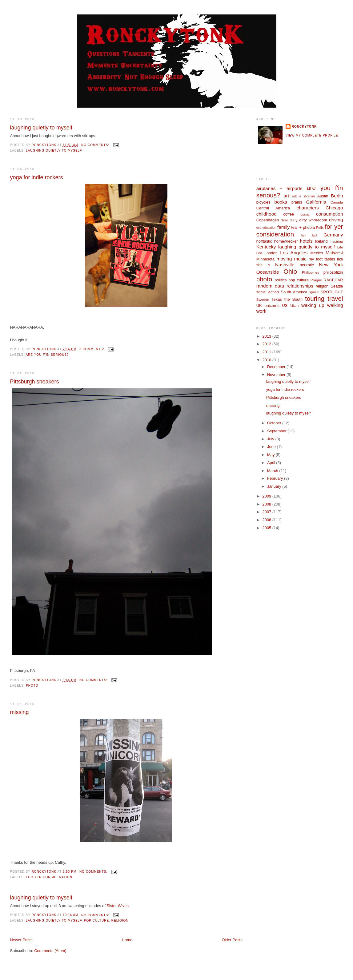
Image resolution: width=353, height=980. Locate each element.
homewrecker (286, 241)
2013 (267, 336)
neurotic (307, 265)
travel (335, 298)
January (275, 486)
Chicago (334, 208)
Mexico (317, 253)
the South (293, 299)
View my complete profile (312, 135)
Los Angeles (294, 253)
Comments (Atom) (50, 951)
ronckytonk (304, 127)
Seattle (337, 286)
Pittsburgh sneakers (35, 382)
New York (331, 265)
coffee (289, 214)
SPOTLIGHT (332, 292)
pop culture (96, 920)
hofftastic (264, 241)
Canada (337, 202)
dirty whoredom (313, 220)
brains (297, 202)
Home (127, 940)
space (314, 292)
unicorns (272, 306)
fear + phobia (303, 227)
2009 (267, 496)
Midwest (334, 253)
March (273, 471)
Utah (294, 306)
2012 (267, 344)
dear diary (289, 220)
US (285, 306)
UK (259, 306)
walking (335, 305)
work (261, 311)
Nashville (285, 265)
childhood (267, 214)
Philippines (311, 272)
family (283, 227)
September (277, 431)
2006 (267, 520)
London (271, 253)
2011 (267, 352)
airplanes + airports (279, 188)
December (277, 367)
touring (315, 298)
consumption (330, 214)
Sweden (263, 300)
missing (20, 712)
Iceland (321, 241)
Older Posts (232, 940)
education (269, 228)
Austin (323, 196)
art (286, 196)
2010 (267, 360)
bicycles (263, 202)
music (300, 259)
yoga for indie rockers (37, 177)
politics (281, 280)
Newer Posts (21, 940)
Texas (277, 299)
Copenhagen (268, 220)
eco (259, 228)
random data (270, 286)
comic (305, 214)
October (275, 423)
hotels (306, 241)
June (272, 447)
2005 (267, 528)
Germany (333, 235)
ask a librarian (303, 196)
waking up (313, 305)
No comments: (96, 145)
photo (32, 686)
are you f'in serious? (47, 355)
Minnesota (265, 259)
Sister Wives (117, 906)
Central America (273, 208)
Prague (316, 280)
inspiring (336, 241)
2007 (267, 512)
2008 (267, 504)
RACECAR (333, 280)
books (281, 202)
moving (284, 259)
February (276, 478)
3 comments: (92, 349)
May (271, 455)
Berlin (337, 196)
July (271, 439)
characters (308, 208)
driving (336, 220)
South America (294, 292)
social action (268, 292)
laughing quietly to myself (41, 128)
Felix (320, 228)
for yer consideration (49, 877)
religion (120, 920)
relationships (300, 286)
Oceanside (268, 272)
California (316, 202)
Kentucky (266, 247)
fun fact (309, 235)
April (272, 463)
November (277, 375)
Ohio (290, 271)
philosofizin (333, 272)
